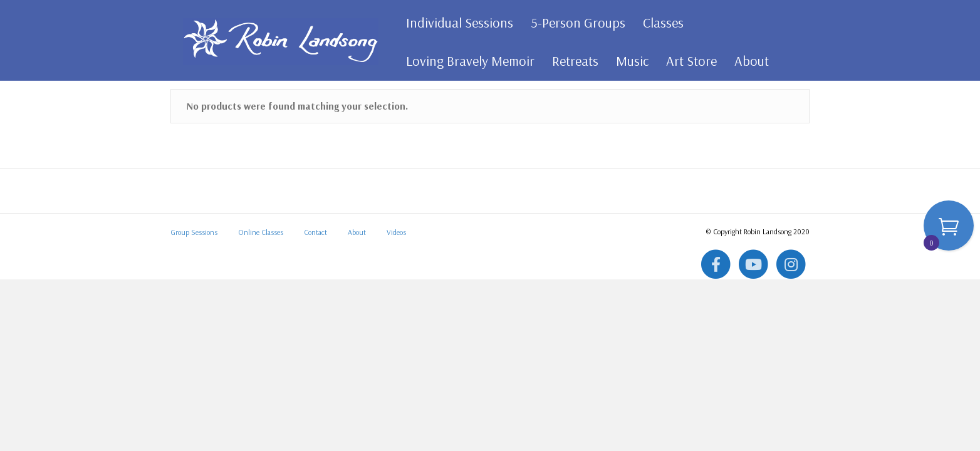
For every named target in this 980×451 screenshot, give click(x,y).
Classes (659, 23)
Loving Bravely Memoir (466, 61)
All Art (211, 116)
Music (628, 61)
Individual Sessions (455, 23)
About (747, 61)
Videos (396, 317)
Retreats (571, 61)
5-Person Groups (574, 23)
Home (181, 116)
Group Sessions (194, 317)
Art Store (687, 61)
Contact (315, 317)
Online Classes (261, 317)
